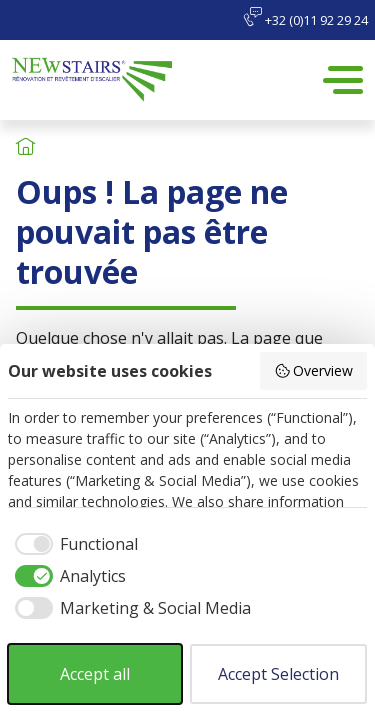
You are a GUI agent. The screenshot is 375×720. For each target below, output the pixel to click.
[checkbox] (73, 544)
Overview (314, 370)
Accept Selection (278, 674)
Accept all (95, 674)
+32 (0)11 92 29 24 (305, 18)
